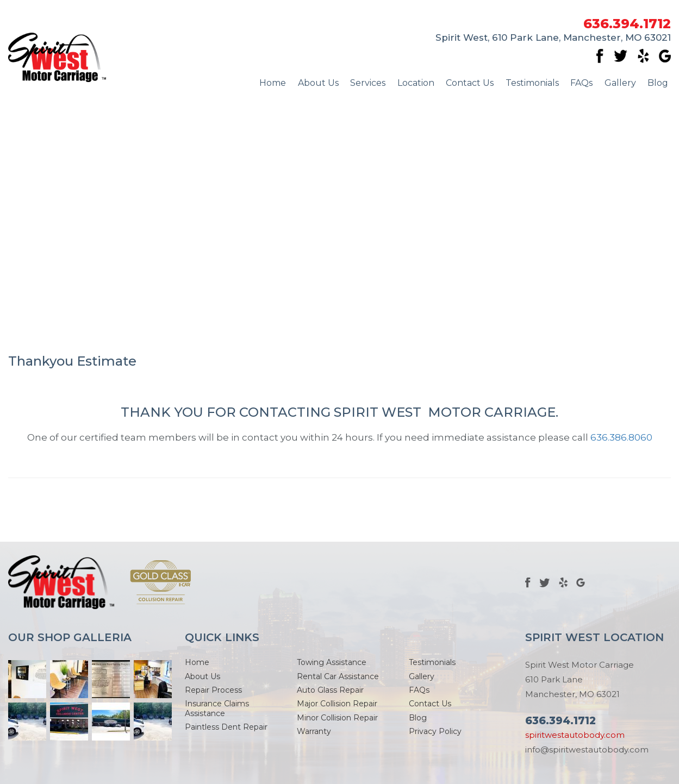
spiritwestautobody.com (575, 735)
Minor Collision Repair (337, 718)
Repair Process (213, 690)
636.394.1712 (627, 24)
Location (416, 83)
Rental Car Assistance (338, 676)
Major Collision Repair (337, 704)
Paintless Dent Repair (226, 727)
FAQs (581, 83)
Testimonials (532, 83)
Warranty (314, 731)
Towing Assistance (332, 662)
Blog (658, 83)
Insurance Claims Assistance (217, 708)
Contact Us (470, 83)
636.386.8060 (621, 437)
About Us (318, 83)
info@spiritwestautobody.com (587, 749)
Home (273, 83)
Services (368, 83)
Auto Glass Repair (330, 690)
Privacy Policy (435, 731)
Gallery (620, 83)
